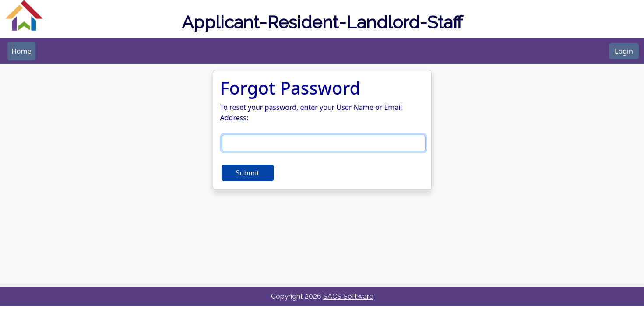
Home (21, 51)
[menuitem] (21, 51)
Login (624, 51)
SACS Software (348, 296)
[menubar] (21, 51)
